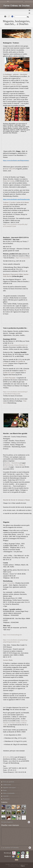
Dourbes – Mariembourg (12, 463)
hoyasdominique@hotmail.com (18, 345)
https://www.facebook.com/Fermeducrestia (16, 199)
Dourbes (7, 757)
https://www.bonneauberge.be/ (13, 635)
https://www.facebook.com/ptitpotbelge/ (16, 640)
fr (8, 1)
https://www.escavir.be (23, 258)
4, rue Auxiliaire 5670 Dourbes (10, 848)
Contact (9, 16)
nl (24, 1)
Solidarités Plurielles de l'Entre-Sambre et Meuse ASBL (15, 723)
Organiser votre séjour (9, 788)
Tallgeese (23, 866)
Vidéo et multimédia (9, 793)
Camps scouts (7, 785)
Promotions (6, 799)
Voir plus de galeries (7, 822)
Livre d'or (6, 796)
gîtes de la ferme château (13, 84)
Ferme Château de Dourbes (17, 6)
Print (5, 16)
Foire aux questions (9, 782)
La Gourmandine (10, 583)
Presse (5, 790)
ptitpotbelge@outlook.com (11, 642)
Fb (12, 16)
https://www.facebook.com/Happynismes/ (16, 160)
